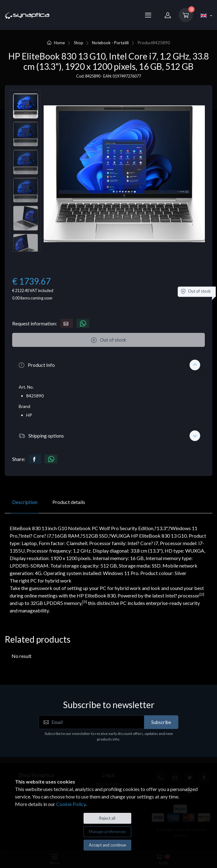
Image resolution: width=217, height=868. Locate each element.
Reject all (107, 818)
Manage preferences (107, 832)
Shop (79, 43)
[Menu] (148, 15)
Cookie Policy (71, 804)
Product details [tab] (69, 502)
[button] (109, 365)
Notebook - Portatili (110, 43)
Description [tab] (25, 502)
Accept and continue (107, 845)
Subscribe (161, 722)
